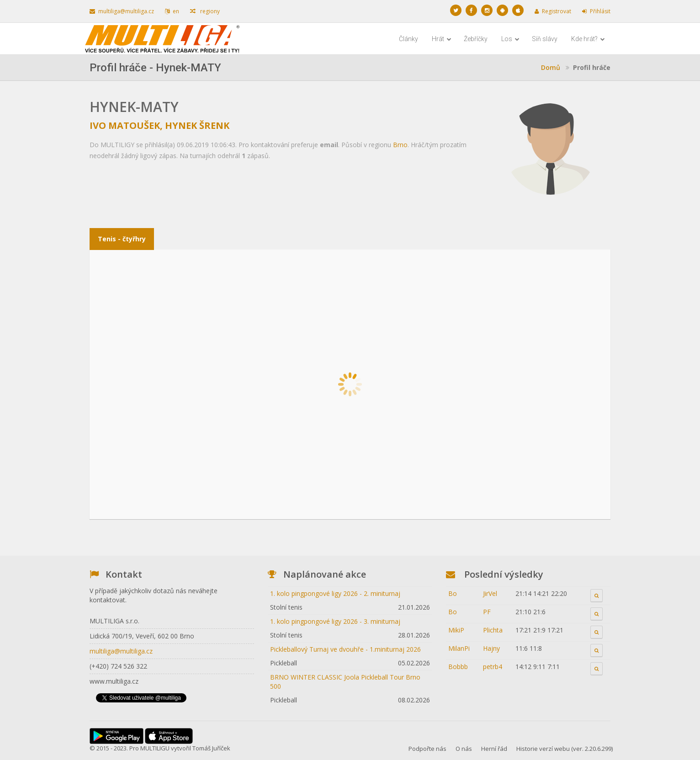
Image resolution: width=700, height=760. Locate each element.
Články (408, 39)
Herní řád (494, 749)
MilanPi (459, 648)
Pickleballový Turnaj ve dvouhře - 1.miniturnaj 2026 (345, 649)
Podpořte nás (427, 749)
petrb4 (493, 667)
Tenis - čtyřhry (122, 239)
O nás (464, 749)
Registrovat (553, 11)
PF (487, 612)
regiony (205, 11)
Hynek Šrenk (197, 125)
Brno (400, 145)
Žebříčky (476, 39)
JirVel (490, 593)
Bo (453, 593)
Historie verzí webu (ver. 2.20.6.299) (565, 749)
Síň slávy (545, 39)
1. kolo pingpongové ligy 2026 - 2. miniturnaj (335, 593)
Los (510, 39)
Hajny (491, 648)
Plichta (493, 630)
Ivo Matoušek (125, 125)
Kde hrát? (588, 39)
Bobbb (458, 667)
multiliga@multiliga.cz (122, 11)
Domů (551, 67)
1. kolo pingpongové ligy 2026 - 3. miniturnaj (335, 621)
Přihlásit (596, 11)
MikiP (456, 630)
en (172, 11)
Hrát (442, 39)
